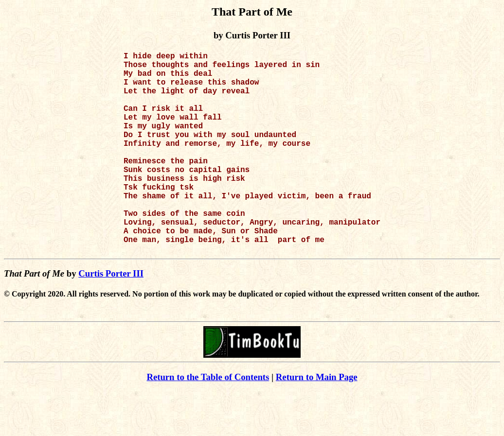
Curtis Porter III (111, 318)
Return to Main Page (317, 422)
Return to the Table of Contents (208, 422)
